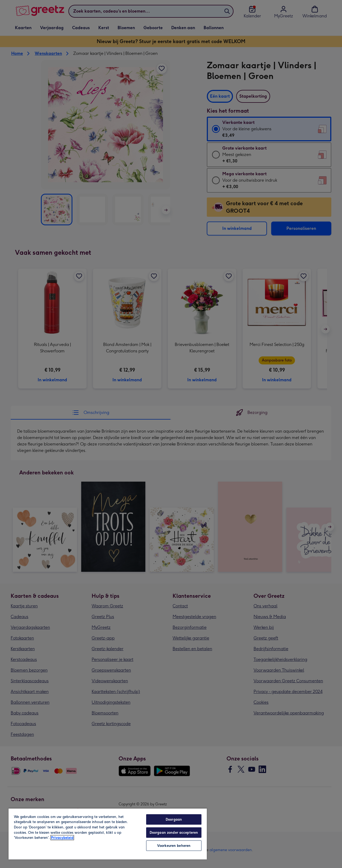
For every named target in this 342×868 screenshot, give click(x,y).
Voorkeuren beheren (174, 846)
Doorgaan (174, 819)
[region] (108, 834)
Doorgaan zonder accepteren (174, 833)
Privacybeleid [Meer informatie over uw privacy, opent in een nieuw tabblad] (62, 838)
